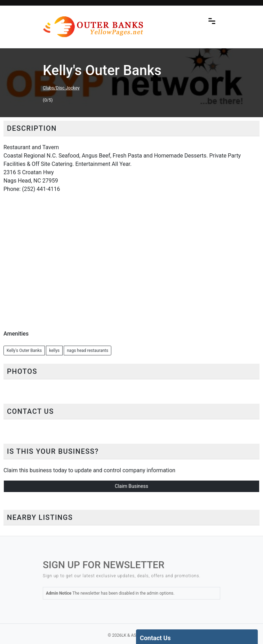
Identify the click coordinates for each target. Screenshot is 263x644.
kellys (54, 351)
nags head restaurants (87, 351)
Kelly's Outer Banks (24, 351)
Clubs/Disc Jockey (61, 88)
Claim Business (131, 486)
